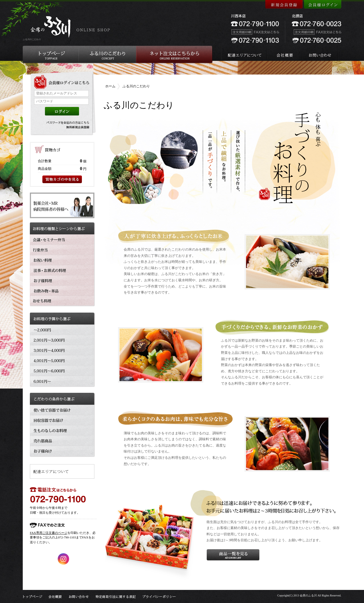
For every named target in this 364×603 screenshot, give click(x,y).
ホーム (110, 86)
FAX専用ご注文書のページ (49, 533)
